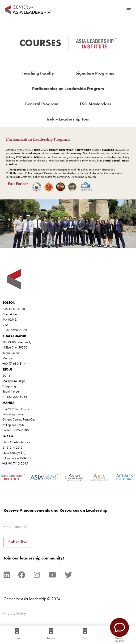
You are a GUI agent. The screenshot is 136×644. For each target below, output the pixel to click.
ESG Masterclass (96, 104)
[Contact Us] (119, 627)
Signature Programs (95, 73)
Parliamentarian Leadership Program (68, 88)
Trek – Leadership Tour (68, 119)
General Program (41, 104)
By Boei (120, 641)
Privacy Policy (15, 613)
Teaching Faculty (38, 73)
